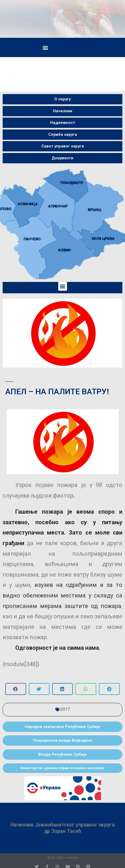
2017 (65, 709)
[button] (45, 47)
